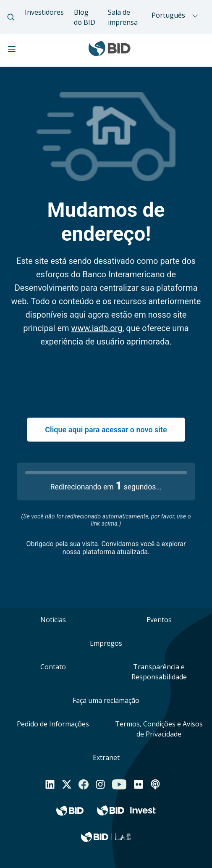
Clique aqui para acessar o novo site (106, 430)
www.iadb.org (97, 328)
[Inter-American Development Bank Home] (110, 53)
